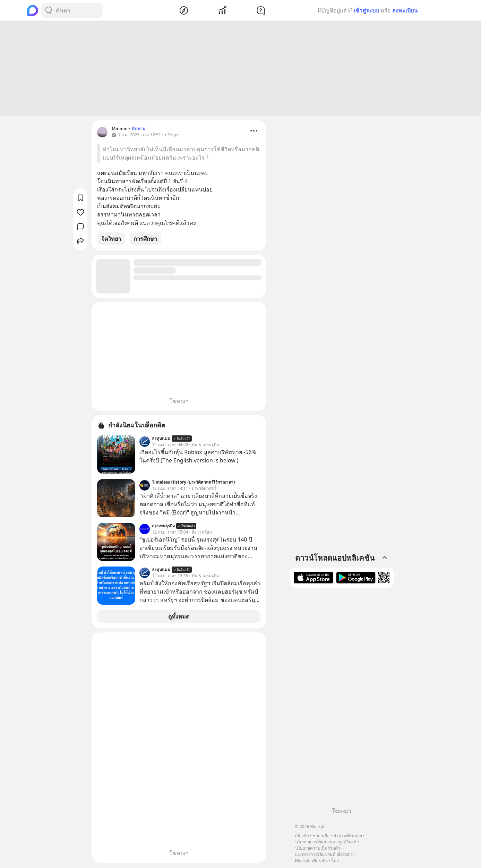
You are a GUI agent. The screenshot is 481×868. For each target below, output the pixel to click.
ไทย (335, 861)
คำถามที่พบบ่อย (348, 836)
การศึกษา (145, 240)
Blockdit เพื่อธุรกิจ (311, 861)
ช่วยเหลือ (321, 836)
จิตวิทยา (111, 240)
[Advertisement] (241, 69)
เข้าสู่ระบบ (366, 10)
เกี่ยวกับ (302, 836)
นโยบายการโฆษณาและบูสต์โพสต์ (326, 842)
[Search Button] (49, 10)
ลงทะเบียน (405, 10)
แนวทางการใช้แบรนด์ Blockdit (324, 854)
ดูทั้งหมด (179, 618)
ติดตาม (139, 130)
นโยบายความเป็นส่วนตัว (318, 848)
